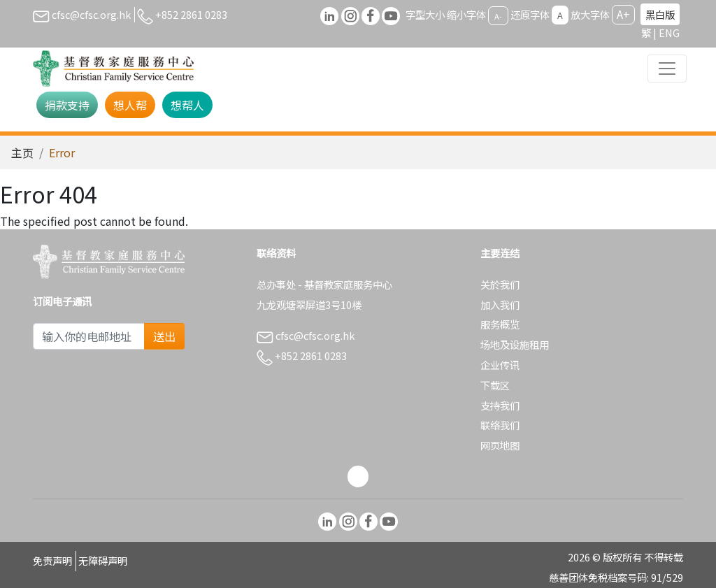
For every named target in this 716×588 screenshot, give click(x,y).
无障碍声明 (103, 560)
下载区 (495, 385)
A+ (623, 14)
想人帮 (130, 105)
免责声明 (52, 560)
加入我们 (500, 304)
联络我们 (500, 425)
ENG (669, 33)
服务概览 (500, 324)
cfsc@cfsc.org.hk (82, 14)
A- (498, 15)
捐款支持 (67, 105)
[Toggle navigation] (667, 69)
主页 (22, 152)
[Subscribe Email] (89, 336)
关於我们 (500, 284)
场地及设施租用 (515, 344)
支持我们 (500, 405)
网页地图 (500, 445)
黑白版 (660, 14)
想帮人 (187, 105)
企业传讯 (500, 365)
